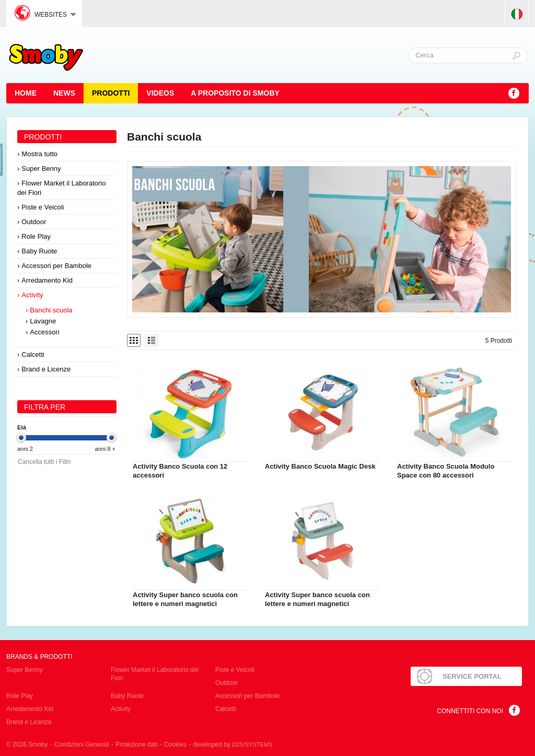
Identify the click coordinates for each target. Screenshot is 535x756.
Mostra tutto (39, 154)
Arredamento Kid (47, 280)
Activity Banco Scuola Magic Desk (320, 466)
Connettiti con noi (470, 711)
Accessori (44, 332)
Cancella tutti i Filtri (44, 462)
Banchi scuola (51, 310)
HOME (26, 93)
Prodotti (111, 93)
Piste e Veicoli (43, 207)
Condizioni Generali (82, 745)
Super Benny (41, 168)
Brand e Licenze (46, 369)
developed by (233, 745)
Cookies (175, 745)
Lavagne (43, 321)
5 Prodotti (499, 341)
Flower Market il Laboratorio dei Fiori (61, 188)
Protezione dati (136, 745)
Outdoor (34, 222)
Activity (32, 295)
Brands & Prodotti (39, 657)
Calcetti (33, 354)
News (64, 93)
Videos (160, 93)
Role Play (36, 236)
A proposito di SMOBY (235, 93)
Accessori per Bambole (56, 266)
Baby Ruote (39, 251)
